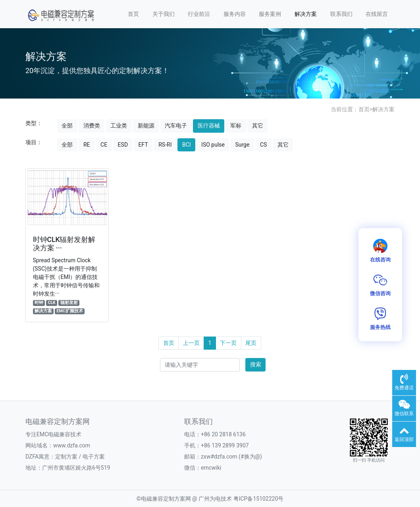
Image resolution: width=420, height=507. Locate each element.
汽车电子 (176, 126)
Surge (242, 145)
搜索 (256, 364)
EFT (143, 145)
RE (87, 145)
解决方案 (306, 14)
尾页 (251, 343)
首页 (133, 14)
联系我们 (341, 14)
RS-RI (165, 145)
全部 (67, 126)
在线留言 (377, 14)
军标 (236, 126)
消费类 (92, 126)
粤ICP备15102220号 (259, 499)
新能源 (146, 126)
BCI (187, 145)
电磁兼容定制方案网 (166, 499)
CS (263, 145)
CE (104, 145)
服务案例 (270, 14)
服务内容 (235, 14)
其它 (258, 126)
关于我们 (164, 14)
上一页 (191, 343)
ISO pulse (213, 145)
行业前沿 (199, 14)
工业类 (119, 126)
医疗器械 (209, 126)
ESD (123, 145)
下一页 (228, 343)
